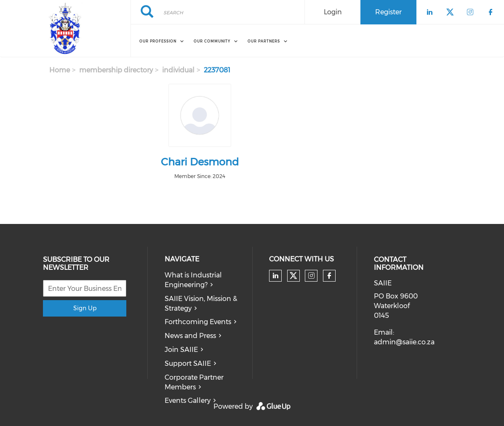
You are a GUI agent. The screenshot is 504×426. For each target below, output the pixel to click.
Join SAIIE (181, 350)
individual (178, 70)
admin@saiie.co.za (404, 342)
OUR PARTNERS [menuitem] (264, 41)
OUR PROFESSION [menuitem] (158, 41)
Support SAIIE (188, 363)
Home (60, 70)
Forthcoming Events (198, 322)
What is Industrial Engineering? (193, 280)
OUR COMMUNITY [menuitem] (212, 41)
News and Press (190, 336)
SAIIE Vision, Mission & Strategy (201, 304)
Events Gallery (188, 401)
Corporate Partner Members (194, 382)
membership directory (116, 70)
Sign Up (85, 308)
